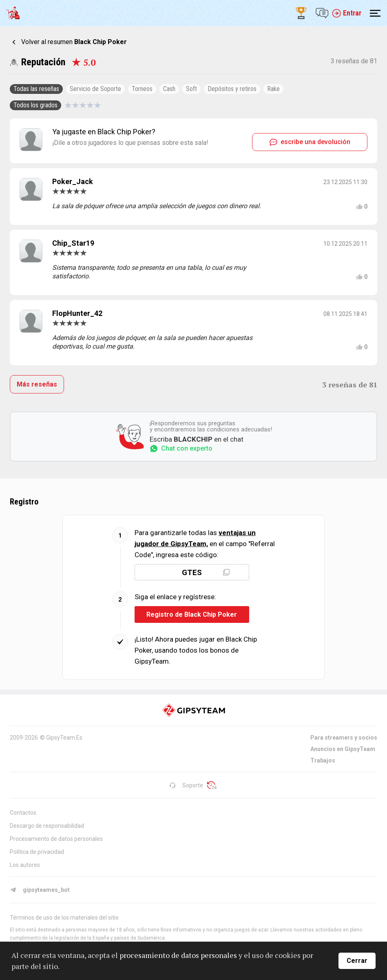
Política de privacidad (37, 852)
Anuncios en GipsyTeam (343, 749)
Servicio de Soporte (95, 89)
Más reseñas (37, 384)
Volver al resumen (74, 42)
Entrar (347, 13)
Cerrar (357, 961)
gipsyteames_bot (40, 890)
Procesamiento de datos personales (56, 839)
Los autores (25, 865)
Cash (169, 89)
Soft (191, 89)
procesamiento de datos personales (178, 955)
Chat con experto (181, 449)
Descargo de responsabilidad (47, 826)
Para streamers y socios (344, 738)
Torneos (142, 89)
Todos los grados (35, 105)
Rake (273, 89)
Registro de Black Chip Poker (192, 614)
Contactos (23, 813)
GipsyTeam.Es (64, 738)
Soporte (186, 785)
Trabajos (323, 760)
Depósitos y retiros (232, 89)
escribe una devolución (310, 142)
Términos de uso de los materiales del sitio (64, 918)
